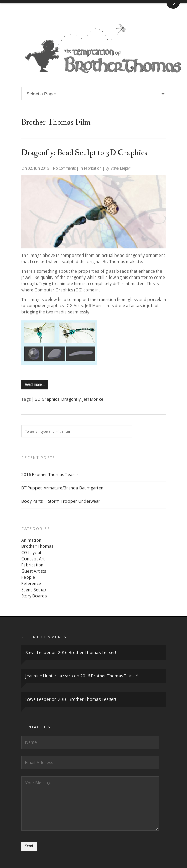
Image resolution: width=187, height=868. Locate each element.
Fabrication (93, 168)
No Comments (65, 168)
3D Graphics (47, 399)
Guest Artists (34, 571)
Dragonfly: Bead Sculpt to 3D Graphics (84, 153)
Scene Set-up (34, 590)
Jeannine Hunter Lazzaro (49, 676)
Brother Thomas (37, 547)
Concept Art (33, 559)
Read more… (35, 385)
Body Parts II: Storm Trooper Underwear (61, 502)
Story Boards (34, 596)
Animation (31, 540)
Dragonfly (71, 399)
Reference (31, 584)
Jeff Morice (93, 399)
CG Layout (31, 553)
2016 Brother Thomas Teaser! (50, 475)
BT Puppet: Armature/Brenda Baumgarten (62, 488)
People (28, 578)
